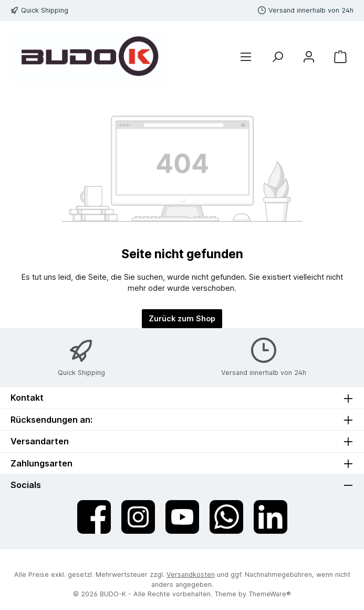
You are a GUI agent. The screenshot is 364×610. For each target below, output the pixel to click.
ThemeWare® (270, 594)
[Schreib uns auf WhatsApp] (226, 517)
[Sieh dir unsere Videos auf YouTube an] (182, 517)
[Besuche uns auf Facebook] (94, 517)
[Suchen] (277, 57)
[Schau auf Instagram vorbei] (138, 517)
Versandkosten (191, 575)
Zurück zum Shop (182, 318)
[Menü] (246, 57)
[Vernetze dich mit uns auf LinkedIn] (271, 517)
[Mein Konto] (309, 57)
